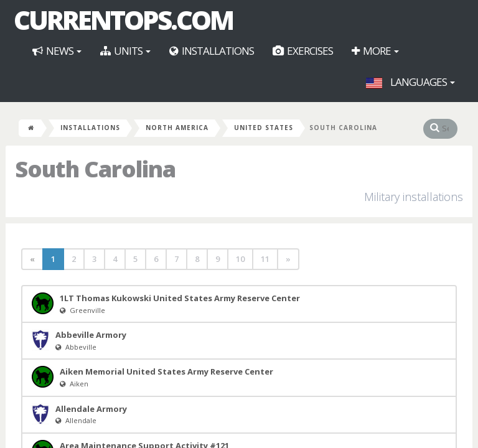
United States (264, 128)
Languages (410, 82)
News (57, 51)
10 (240, 259)
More (375, 51)
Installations (212, 51)
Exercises (303, 51)
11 (265, 259)
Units (125, 51)
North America (177, 128)
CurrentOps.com (123, 20)
